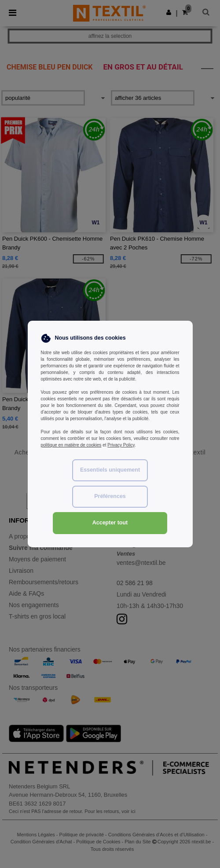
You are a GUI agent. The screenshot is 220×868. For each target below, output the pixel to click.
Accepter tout (110, 523)
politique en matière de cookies (71, 445)
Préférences (110, 496)
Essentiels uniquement (110, 470)
